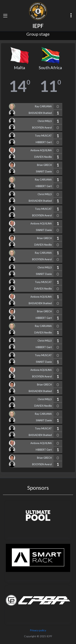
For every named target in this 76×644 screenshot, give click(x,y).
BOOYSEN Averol (42, 128)
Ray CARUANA (43, 106)
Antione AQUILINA (41, 150)
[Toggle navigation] (5, 16)
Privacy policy (38, 630)
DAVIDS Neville (43, 157)
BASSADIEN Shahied (40, 113)
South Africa (50, 68)
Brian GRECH (44, 165)
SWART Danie (44, 171)
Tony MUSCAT (43, 136)
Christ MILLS (45, 121)
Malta (19, 68)
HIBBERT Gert (44, 142)
